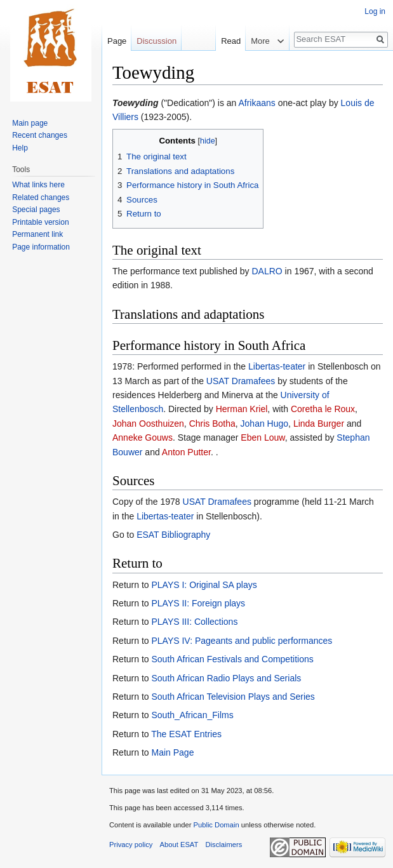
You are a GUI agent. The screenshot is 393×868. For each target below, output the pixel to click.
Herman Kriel (242, 409)
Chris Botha (212, 424)
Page (117, 41)
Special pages (36, 210)
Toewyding (136, 103)
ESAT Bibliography (173, 535)
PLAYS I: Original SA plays (204, 585)
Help (20, 148)
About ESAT (179, 845)
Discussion (157, 41)
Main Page (172, 752)
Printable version (40, 222)
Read (219, 41)
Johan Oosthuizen (148, 424)
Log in (375, 11)
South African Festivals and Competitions (232, 659)
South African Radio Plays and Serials (226, 678)
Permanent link (37, 234)
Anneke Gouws (143, 437)
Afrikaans (256, 103)
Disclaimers (224, 845)
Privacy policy (131, 845)
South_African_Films (192, 715)
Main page (30, 123)
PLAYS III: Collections (194, 622)
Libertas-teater (277, 366)
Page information (41, 247)
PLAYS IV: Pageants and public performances (242, 641)
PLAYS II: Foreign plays (198, 603)
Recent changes (40, 135)
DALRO (267, 271)
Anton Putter (186, 452)
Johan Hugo (265, 424)
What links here (38, 185)
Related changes (41, 197)
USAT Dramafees (241, 381)
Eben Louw (263, 437)
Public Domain (216, 825)
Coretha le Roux (323, 409)
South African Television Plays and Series (233, 697)
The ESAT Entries (186, 734)
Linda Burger (319, 424)
